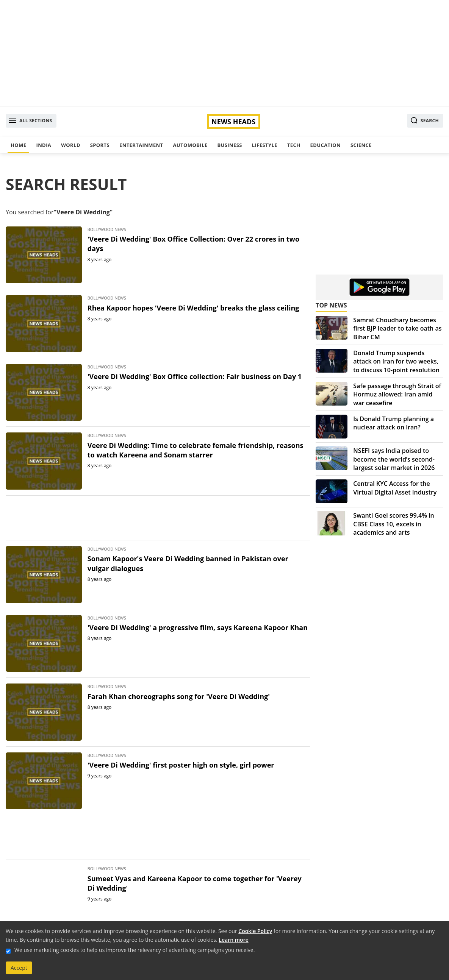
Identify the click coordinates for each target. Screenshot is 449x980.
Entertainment (141, 145)
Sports (100, 145)
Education (325, 145)
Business (229, 145)
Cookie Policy (255, 931)
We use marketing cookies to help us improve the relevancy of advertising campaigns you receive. (135, 950)
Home (18, 145)
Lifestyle (265, 145)
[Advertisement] (224, 53)
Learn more (233, 940)
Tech (294, 145)
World (70, 145)
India (44, 145)
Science (361, 145)
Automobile (190, 145)
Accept (19, 968)
